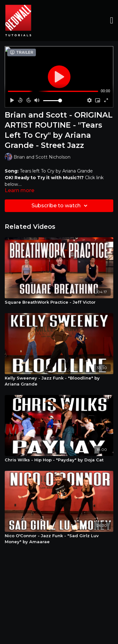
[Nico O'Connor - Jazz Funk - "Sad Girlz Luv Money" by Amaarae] (59, 539)
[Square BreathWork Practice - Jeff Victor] (59, 302)
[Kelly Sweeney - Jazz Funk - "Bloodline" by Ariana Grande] (59, 381)
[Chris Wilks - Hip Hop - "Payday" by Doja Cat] (59, 460)
